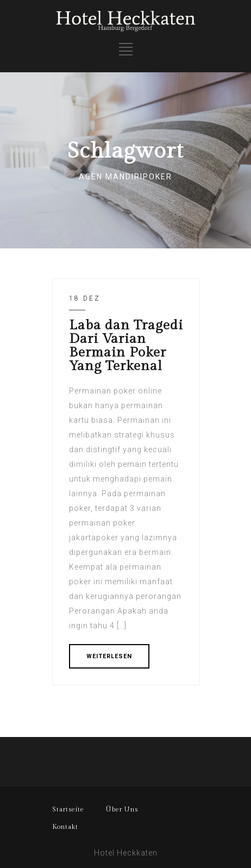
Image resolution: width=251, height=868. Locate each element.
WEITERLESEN (109, 656)
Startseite (68, 809)
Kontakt (65, 827)
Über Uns (122, 809)
